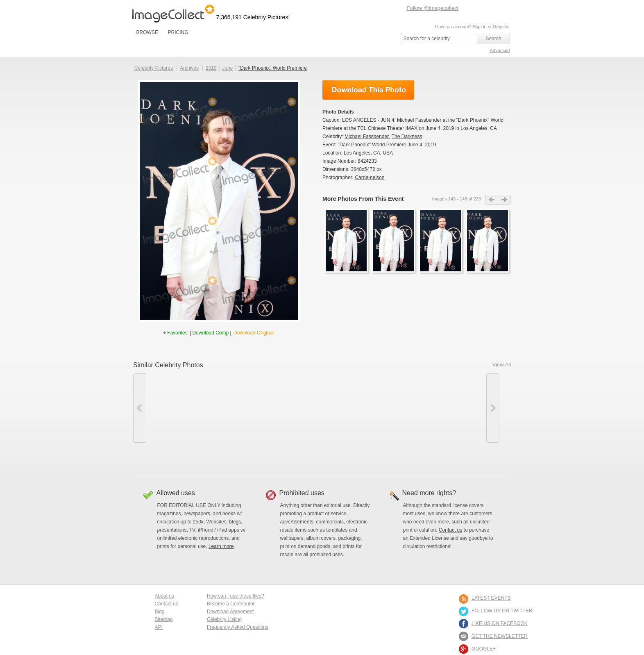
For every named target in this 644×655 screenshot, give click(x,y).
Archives (189, 68)
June (227, 68)
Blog (160, 612)
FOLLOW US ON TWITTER (502, 611)
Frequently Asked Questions (238, 627)
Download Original (254, 333)
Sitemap (164, 619)
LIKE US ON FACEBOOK (500, 623)
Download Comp (210, 333)
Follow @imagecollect (433, 8)
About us (164, 596)
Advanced (500, 50)
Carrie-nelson (370, 177)
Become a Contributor (231, 604)
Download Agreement (230, 612)
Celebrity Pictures (154, 68)
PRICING (178, 32)
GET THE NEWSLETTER (500, 636)
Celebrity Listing (224, 619)
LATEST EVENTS (491, 598)
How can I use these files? (236, 596)
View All (502, 365)
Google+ (484, 649)
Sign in (480, 27)
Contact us (450, 530)
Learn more (221, 546)
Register (502, 27)
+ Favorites (176, 333)
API (159, 627)
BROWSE (147, 32)
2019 (211, 68)
